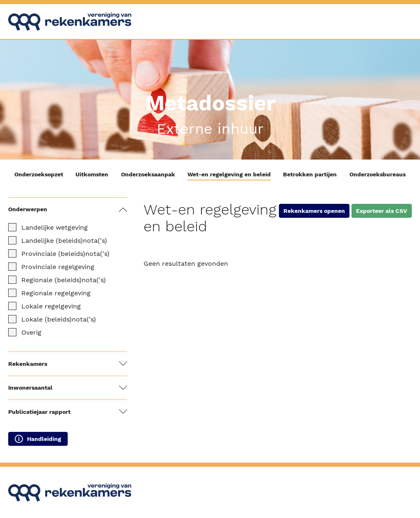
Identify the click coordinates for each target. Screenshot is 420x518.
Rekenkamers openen (314, 211)
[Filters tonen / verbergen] (123, 210)
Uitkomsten (92, 174)
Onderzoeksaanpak (148, 174)
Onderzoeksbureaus (378, 174)
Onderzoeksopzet (39, 174)
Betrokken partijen (310, 174)
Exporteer (382, 211)
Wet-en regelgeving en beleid (229, 174)
